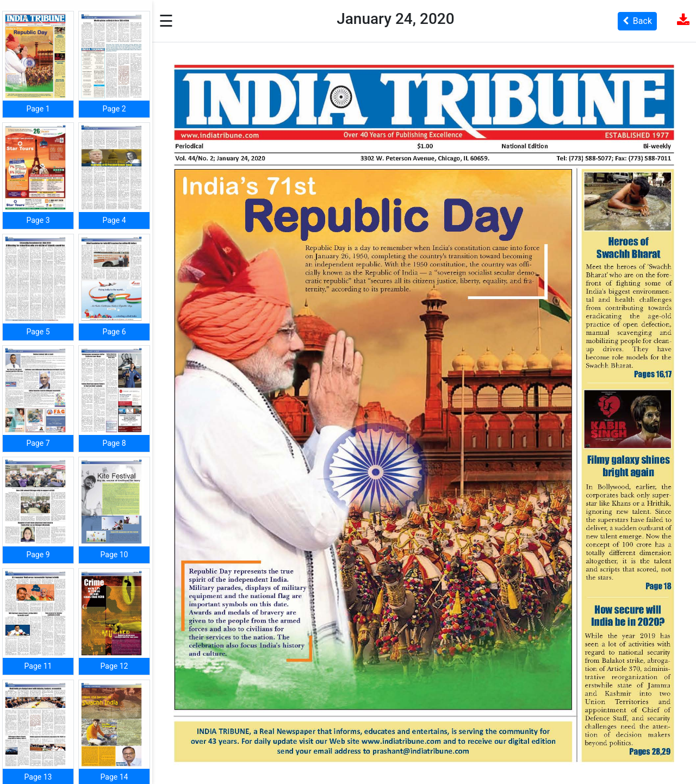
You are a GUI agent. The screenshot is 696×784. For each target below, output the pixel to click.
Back (637, 21)
